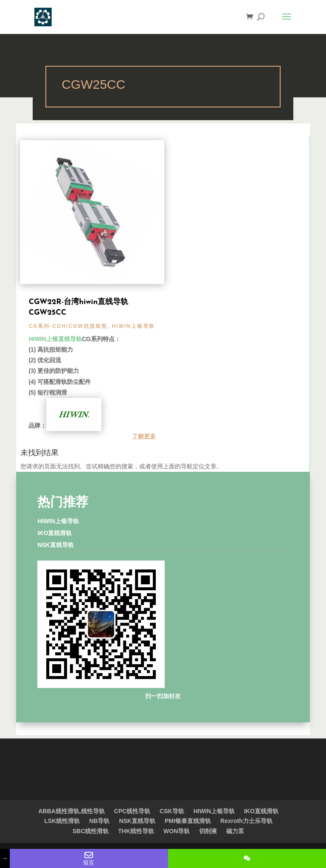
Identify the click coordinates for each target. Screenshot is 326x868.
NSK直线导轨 (56, 545)
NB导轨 (99, 821)
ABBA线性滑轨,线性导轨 (71, 811)
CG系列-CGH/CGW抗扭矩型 (68, 326)
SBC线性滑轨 (91, 831)
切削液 (208, 831)
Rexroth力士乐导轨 (246, 821)
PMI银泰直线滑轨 (188, 821)
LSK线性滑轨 (62, 821)
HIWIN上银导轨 (133, 326)
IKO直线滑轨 (55, 533)
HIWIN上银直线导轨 (55, 339)
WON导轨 (177, 831)
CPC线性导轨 (132, 811)
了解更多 (144, 436)
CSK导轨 (172, 811)
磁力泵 (235, 831)
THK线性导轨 (136, 831)
